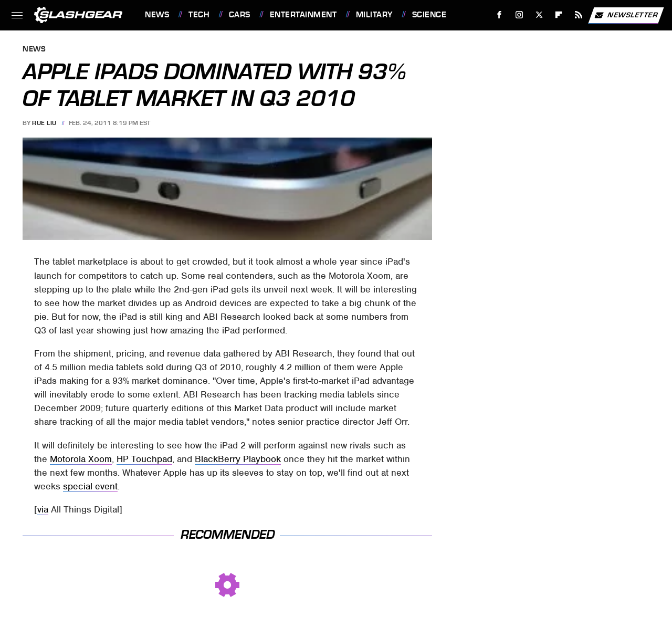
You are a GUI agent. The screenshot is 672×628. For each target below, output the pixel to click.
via (43, 509)
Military (374, 15)
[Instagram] (519, 15)
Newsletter (626, 15)
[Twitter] (539, 15)
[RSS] (579, 15)
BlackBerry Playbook (238, 459)
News (157, 15)
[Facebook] (500, 15)
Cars (240, 15)
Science (429, 15)
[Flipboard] (559, 15)
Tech (199, 15)
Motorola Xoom (81, 459)
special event (90, 486)
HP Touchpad (144, 459)
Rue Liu (44, 123)
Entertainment (303, 15)
